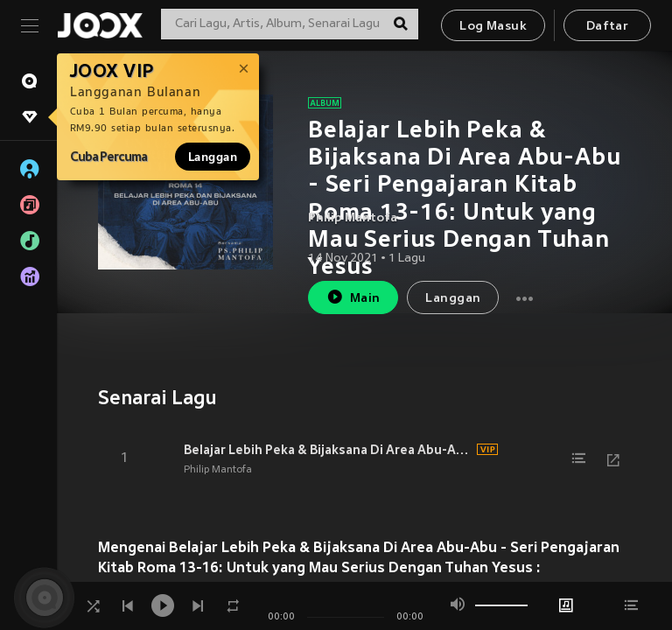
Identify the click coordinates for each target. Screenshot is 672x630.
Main (353, 297)
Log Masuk (493, 27)
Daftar (607, 27)
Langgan (213, 157)
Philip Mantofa (353, 218)
